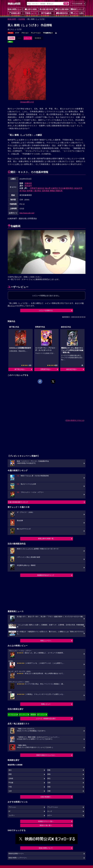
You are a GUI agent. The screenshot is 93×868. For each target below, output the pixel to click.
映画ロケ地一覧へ (46, 825)
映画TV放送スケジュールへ (46, 755)
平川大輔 (62, 188)
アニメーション (36, 33)
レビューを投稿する (46, 310)
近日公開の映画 (62, 9)
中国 (10, 787)
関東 (49, 770)
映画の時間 (12, 19)
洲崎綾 (52, 191)
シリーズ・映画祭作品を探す (46, 719)
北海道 (11, 779)
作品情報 (22, 19)
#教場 (32, 715)
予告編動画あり (48, 33)
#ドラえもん (12, 715)
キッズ (50, 811)
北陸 (49, 783)
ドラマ (17, 33)
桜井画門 (28, 186)
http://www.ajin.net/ (27, 213)
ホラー (50, 815)
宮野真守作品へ (46, 369)
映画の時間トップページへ (18, 858)
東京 (10, 770)
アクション (25, 33)
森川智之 (38, 191)
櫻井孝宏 (69, 188)
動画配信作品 (62, 13)
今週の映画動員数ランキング (18, 502)
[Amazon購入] (27, 102)
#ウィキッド (23, 715)
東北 (49, 779)
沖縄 (49, 791)
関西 (10, 774)
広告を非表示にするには (75, 420)
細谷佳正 (41, 188)
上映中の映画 (31, 9)
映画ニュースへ (46, 641)
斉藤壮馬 (59, 191)
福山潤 (48, 188)
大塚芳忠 (54, 188)
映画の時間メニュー (15, 9)
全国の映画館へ (46, 797)
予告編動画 (46, 13)
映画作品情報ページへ (16, 854)
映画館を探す (15, 13)
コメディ (12, 815)
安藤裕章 (28, 183)
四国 (49, 787)
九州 (10, 791)
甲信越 (11, 783)
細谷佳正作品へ (72, 369)
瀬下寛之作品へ (20, 369)
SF (9, 811)
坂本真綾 (46, 191)
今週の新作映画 (46, 9)
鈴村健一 (30, 191)
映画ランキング (77, 9)
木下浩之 (23, 191)
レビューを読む (77, 13)
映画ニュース (31, 13)
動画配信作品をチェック (46, 575)
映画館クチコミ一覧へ (46, 821)
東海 (49, 774)
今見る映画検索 (77, 4)
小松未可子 (78, 188)
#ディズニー (41, 715)
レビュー (27, 38)
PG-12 (11, 33)
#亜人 (10, 42)
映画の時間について (46, 848)
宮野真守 (34, 188)
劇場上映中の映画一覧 (46, 539)
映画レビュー (46, 704)
